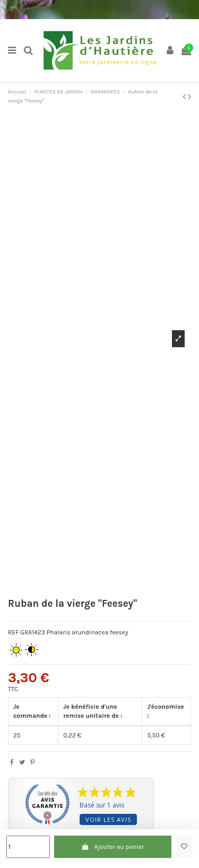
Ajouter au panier (113, 847)
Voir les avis (108, 819)
